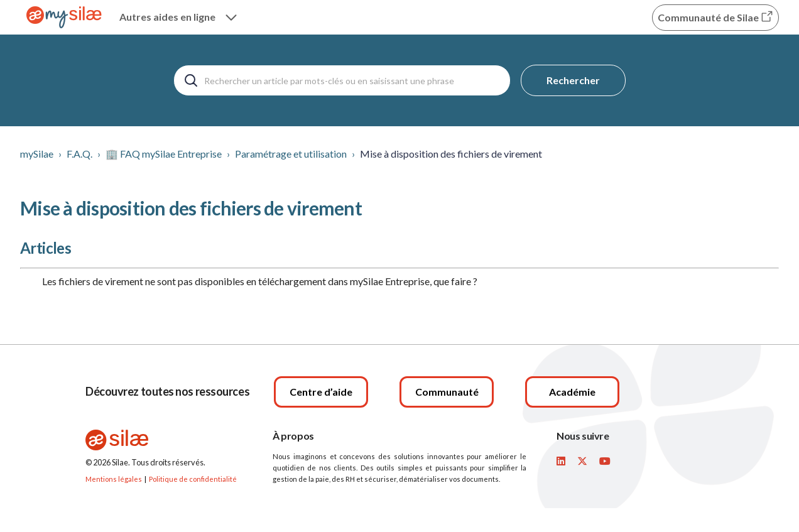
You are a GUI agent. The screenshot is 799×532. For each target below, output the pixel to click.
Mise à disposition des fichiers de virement (451, 154)
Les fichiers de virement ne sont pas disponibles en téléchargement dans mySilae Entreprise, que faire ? (260, 281)
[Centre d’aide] (321, 392)
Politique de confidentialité (193, 479)
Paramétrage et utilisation (291, 154)
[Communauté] (447, 392)
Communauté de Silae (715, 17)
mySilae (37, 154)
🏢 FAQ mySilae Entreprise (164, 154)
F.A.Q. (79, 154)
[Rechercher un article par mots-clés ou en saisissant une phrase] (342, 80)
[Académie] (572, 392)
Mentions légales (114, 479)
